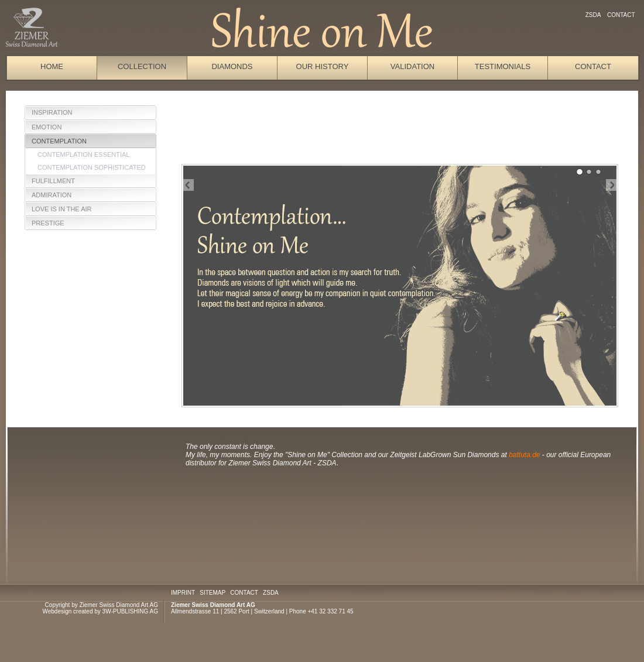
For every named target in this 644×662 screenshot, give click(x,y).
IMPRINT (183, 593)
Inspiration (52, 112)
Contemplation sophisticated (92, 167)
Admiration (52, 195)
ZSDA (593, 15)
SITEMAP (213, 593)
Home (52, 66)
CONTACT (244, 593)
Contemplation (59, 141)
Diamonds (232, 66)
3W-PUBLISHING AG (130, 611)
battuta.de (525, 455)
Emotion (47, 127)
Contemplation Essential (84, 155)
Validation (412, 66)
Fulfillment (53, 181)
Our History (323, 66)
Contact (621, 15)
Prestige (48, 223)
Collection (142, 66)
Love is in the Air (62, 209)
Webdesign (57, 611)
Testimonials (503, 66)
